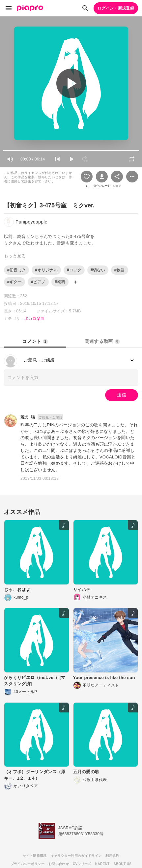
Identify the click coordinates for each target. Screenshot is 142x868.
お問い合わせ (59, 864)
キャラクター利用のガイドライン (76, 856)
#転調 (60, 282)
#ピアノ (38, 282)
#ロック (74, 270)
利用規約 (112, 856)
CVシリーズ (82, 864)
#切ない (98, 270)
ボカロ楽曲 (35, 319)
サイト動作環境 (35, 856)
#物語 (120, 270)
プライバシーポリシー (28, 864)
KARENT (102, 864)
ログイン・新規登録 (116, 8)
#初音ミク (16, 270)
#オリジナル (46, 270)
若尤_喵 (28, 417)
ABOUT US (122, 864)
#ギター (14, 282)
